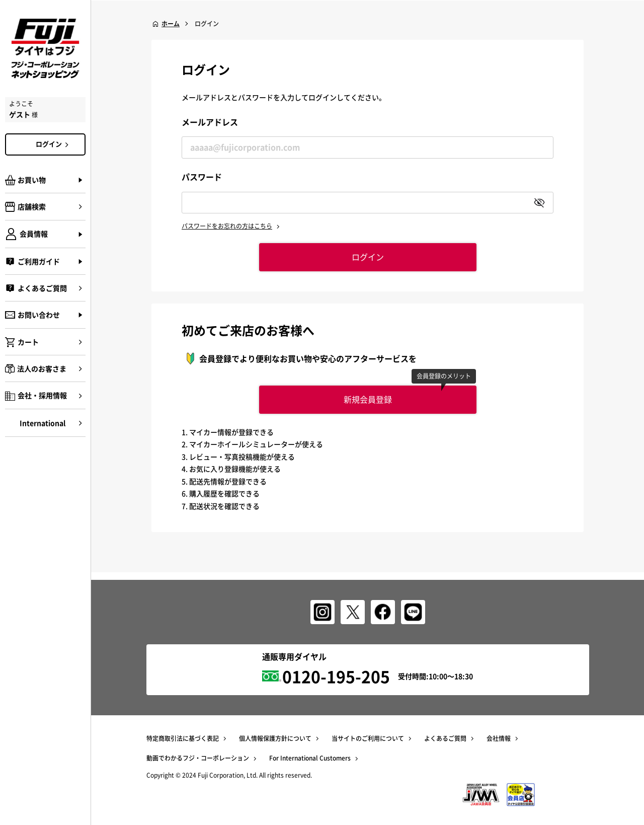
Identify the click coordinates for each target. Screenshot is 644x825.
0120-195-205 (336, 676)
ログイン (54, 144)
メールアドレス (210, 122)
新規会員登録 (368, 399)
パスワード (202, 177)
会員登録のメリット (444, 376)
